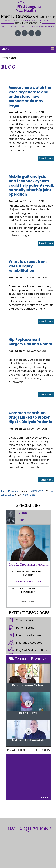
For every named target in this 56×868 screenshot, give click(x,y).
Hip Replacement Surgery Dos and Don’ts (30, 342)
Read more (46, 158)
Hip (21, 520)
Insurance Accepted (25, 643)
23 (43, 491)
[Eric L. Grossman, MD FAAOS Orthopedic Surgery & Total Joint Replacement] (28, 21)
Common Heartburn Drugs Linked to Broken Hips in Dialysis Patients (30, 417)
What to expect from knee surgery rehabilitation (28, 266)
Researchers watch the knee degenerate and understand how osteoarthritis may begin (30, 97)
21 (36, 491)
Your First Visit (21, 620)
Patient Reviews (31, 659)
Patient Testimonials (28, 741)
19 (29, 491)
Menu (28, 49)
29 (13, 495)
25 (51, 491)
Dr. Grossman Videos (28, 685)
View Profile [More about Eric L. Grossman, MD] (28, 601)
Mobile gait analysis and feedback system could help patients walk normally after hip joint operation (31, 185)
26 (3, 495)
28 (10, 495)
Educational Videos (24, 635)
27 (6, 495)
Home (5, 58)
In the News (28, 713)
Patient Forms (21, 628)
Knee (23, 513)
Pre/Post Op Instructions (27, 650)
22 (39, 491)
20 (32, 491)
